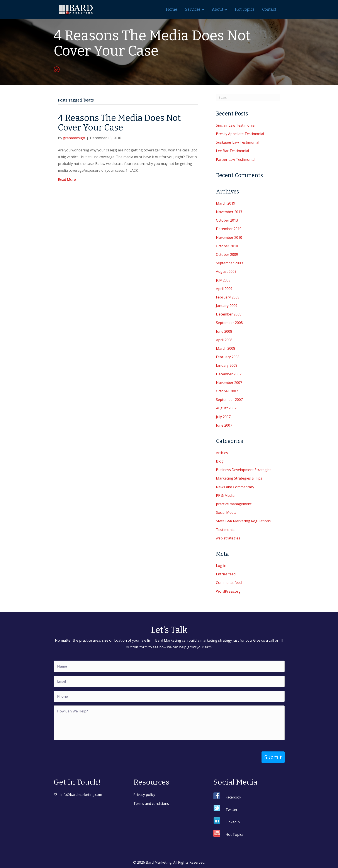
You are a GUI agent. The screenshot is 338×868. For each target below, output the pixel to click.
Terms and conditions (151, 804)
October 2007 (227, 391)
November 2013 (229, 212)
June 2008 (224, 331)
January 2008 (227, 365)
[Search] (248, 98)
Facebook (233, 797)
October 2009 (227, 254)
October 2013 (227, 220)
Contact (269, 9)
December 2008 (229, 314)
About (218, 9)
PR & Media (225, 495)
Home (172, 9)
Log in (221, 566)
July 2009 (223, 280)
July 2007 (223, 417)
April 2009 (224, 289)
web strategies (228, 538)
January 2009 (227, 306)
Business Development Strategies (244, 470)
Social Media (226, 512)
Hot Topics (245, 9)
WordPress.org (228, 591)
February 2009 (228, 297)
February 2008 (228, 357)
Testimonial (226, 530)
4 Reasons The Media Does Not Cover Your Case (119, 123)
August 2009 (226, 271)
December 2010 (229, 229)
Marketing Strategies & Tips (239, 478)
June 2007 (224, 425)
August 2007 (226, 408)
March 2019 (226, 203)
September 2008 (229, 323)
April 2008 (224, 340)
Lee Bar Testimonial (232, 151)
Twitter (232, 810)
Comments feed (229, 583)
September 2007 (229, 400)
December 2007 (229, 374)
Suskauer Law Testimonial (238, 142)
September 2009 (229, 263)
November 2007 (229, 383)
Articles (222, 453)
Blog (220, 461)
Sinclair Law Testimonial (236, 125)
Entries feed (226, 574)
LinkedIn (233, 822)
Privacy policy (144, 795)
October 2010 (227, 246)
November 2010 (229, 237)
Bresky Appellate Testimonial (240, 134)
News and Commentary (235, 487)
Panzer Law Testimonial (236, 159)
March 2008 (226, 348)
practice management (234, 504)
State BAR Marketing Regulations (243, 521)
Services (193, 9)
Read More (67, 180)
